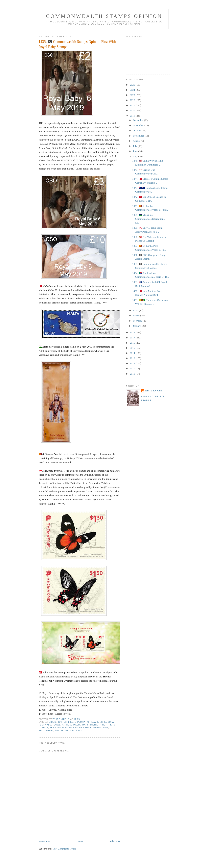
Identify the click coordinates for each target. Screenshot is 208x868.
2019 (133, 116)
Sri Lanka (76, 731)
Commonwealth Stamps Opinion (104, 16)
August (137, 141)
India (69, 725)
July (135, 146)
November (139, 125)
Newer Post (45, 841)
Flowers (58, 725)
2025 (133, 85)
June (136, 151)
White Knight (154, 391)
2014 (133, 353)
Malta (77, 725)
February (138, 321)
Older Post (114, 841)
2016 (133, 343)
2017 (133, 338)
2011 (133, 368)
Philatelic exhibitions (94, 728)
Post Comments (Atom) (65, 849)
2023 (133, 95)
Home (80, 841)
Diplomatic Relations (89, 722)
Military (95, 725)
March (137, 316)
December (139, 120)
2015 (133, 348)
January (137, 326)
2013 (133, 358)
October (137, 131)
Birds (53, 722)
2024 (133, 90)
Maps (86, 725)
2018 (133, 332)
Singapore (62, 731)
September (139, 136)
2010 (133, 374)
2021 (133, 105)
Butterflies (65, 722)
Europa (109, 722)
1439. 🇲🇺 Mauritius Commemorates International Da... (149, 219)
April (136, 310)
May (136, 156)
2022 (133, 100)
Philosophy (46, 731)
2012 (133, 363)
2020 (133, 110)
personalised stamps (64, 728)
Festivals (45, 725)
